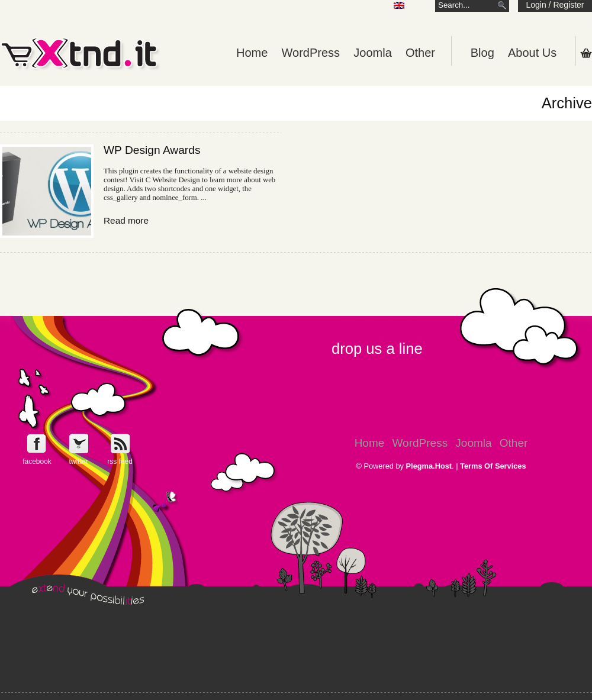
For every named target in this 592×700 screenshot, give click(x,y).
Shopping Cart (586, 53)
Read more (126, 220)
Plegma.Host (429, 466)
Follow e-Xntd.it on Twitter (78, 443)
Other (420, 53)
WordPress (311, 53)
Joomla (372, 53)
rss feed (120, 462)
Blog (482, 53)
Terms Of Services (493, 466)
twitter (78, 462)
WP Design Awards (152, 150)
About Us (532, 53)
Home (252, 53)
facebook (37, 462)
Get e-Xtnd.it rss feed (120, 443)
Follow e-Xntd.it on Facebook (37, 443)
